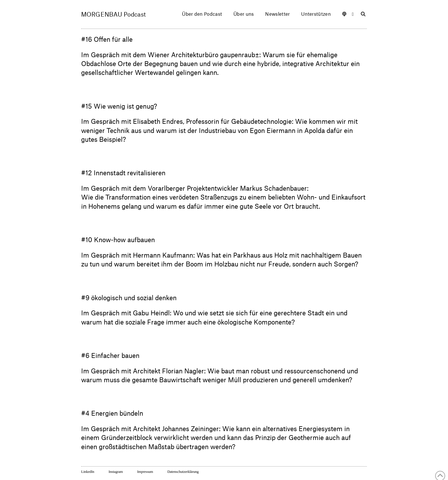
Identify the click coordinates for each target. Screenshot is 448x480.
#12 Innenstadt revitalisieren (123, 173)
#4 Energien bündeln (112, 413)
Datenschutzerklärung (183, 472)
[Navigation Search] (360, 14)
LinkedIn (88, 472)
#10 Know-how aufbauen (118, 239)
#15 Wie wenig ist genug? (119, 106)
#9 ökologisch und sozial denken (129, 297)
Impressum (145, 472)
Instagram (116, 472)
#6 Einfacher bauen (110, 355)
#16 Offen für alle (107, 39)
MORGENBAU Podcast (114, 14)
